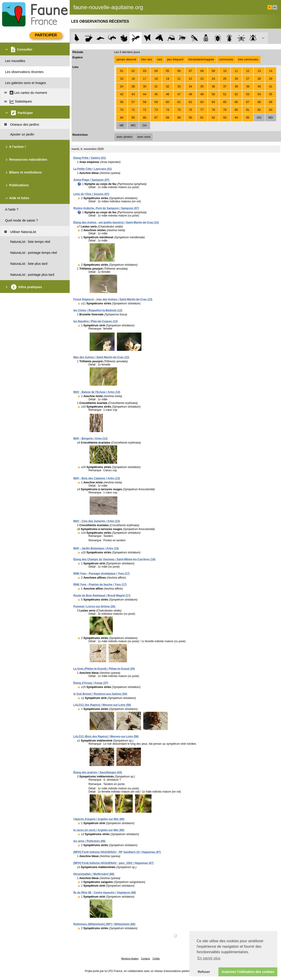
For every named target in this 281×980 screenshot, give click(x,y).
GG (259, 118)
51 (225, 94)
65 (225, 102)
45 (156, 94)
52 (236, 94)
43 (133, 94)
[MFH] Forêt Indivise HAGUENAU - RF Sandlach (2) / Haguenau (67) (117, 852)
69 (271, 102)
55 (271, 94)
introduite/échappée (201, 59)
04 (156, 71)
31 (156, 86)
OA (145, 125)
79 (225, 110)
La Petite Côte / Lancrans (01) (93, 169)
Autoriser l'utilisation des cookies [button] (248, 972)
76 (190, 110)
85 (133, 118)
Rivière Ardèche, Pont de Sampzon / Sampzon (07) (106, 208)
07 (190, 71)
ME (122, 125)
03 (145, 71)
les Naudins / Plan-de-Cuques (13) (95, 321)
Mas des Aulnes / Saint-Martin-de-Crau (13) (101, 357)
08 (202, 71)
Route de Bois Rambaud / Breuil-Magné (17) (102, 596)
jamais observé (127, 59)
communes (226, 59)
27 (248, 79)
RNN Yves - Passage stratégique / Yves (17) (102, 574)
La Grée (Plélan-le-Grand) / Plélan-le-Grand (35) (104, 669)
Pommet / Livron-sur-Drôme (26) (94, 606)
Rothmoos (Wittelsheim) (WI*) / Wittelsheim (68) (104, 924)
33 (179, 86)
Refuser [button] (204, 972)
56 (122, 102)
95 (248, 118)
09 (213, 71)
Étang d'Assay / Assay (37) (91, 683)
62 (190, 102)
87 (156, 118)
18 (156, 79)
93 (225, 118)
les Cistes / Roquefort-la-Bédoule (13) (98, 310)
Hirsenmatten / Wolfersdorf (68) (94, 874)
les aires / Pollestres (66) (89, 841)
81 (248, 110)
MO (133, 125)
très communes (248, 59)
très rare (147, 59)
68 (259, 102)
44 (145, 94)
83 (271, 110)
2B (133, 86)
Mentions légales (130, 959)
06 (179, 71)
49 (202, 94)
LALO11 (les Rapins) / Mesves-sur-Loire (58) (102, 705)
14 (271, 71)
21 (179, 79)
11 (236, 71)
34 (190, 86)
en (275, 7)
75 (179, 110)
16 (133, 79)
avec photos (125, 137)
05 (168, 71)
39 (248, 86)
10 (225, 71)
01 (122, 71)
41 (271, 86)
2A (122, 86)
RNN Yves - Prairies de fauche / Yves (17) (100, 585)
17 (145, 79)
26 (236, 79)
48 (190, 94)
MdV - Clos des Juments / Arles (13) (97, 521)
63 (202, 102)
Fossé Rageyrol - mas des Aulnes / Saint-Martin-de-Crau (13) (113, 299)
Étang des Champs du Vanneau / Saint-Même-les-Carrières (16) (114, 559)
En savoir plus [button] (209, 958)
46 (168, 94)
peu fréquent (175, 59)
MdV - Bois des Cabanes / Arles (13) (97, 478)
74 (168, 110)
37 (225, 86)
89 (179, 118)
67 (248, 102)
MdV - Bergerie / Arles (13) (90, 439)
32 (168, 86)
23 (202, 79)
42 (122, 94)
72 (145, 110)
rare (160, 59)
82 (259, 110)
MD (271, 118)
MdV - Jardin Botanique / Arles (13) (96, 548)
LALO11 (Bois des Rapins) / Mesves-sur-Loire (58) (106, 736)
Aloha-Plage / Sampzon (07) (91, 180)
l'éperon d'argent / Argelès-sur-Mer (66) (99, 819)
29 (271, 79)
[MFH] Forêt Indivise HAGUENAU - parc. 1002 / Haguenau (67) (113, 863)
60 (168, 102)
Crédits (156, 959)
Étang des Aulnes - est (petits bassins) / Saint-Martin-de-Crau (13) (116, 222)
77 (202, 110)
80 (236, 110)
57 (133, 102)
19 (168, 79)
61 (179, 102)
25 (225, 79)
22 (190, 79)
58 (145, 102)
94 (236, 118)
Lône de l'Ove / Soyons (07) (91, 194)
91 (202, 118)
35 (202, 86)
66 (236, 102)
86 (145, 118)
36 (213, 86)
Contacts (145, 959)
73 (156, 110)
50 (213, 94)
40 (259, 86)
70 (122, 110)
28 (259, 79)
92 (213, 118)
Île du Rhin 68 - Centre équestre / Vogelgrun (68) (105, 893)
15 (122, 79)
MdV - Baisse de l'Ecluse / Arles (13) (97, 392)
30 (145, 86)
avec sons (144, 137)
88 (168, 118)
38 (236, 86)
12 (248, 71)
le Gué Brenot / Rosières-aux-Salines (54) (100, 694)
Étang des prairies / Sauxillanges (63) (98, 772)
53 (248, 94)
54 (259, 94)
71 (133, 110)
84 (122, 118)
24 (213, 79)
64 (213, 102)
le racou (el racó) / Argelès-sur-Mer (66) (99, 830)
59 (156, 102)
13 (259, 71)
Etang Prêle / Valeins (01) (90, 158)
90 (190, 118)
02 (133, 71)
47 (179, 94)
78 (213, 110)
